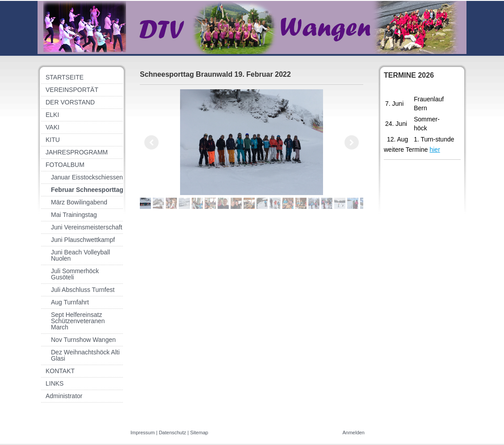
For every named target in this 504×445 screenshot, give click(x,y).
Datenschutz (172, 433)
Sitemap (199, 433)
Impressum (143, 433)
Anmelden (353, 433)
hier (435, 150)
